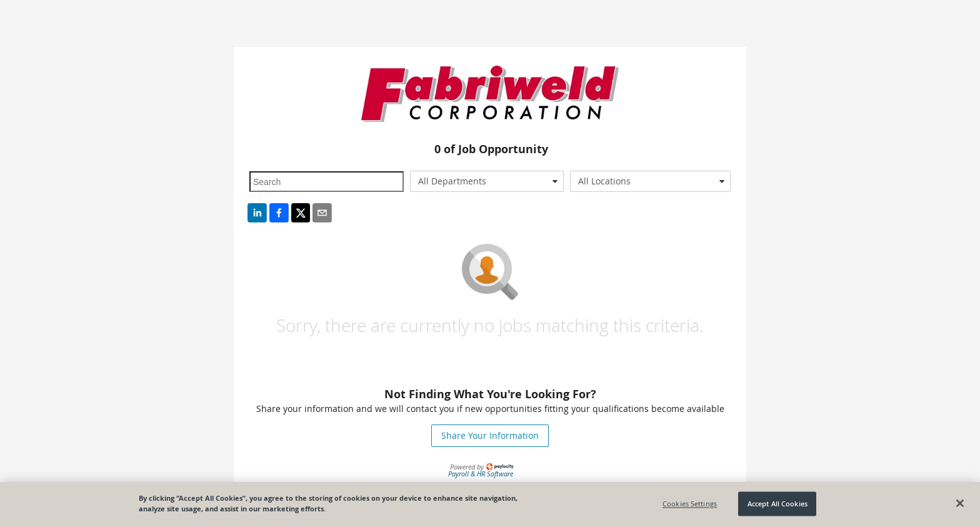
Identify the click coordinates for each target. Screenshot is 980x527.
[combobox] (487, 181)
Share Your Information (490, 435)
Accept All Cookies (777, 504)
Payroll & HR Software (481, 474)
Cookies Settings (690, 504)
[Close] (960, 503)
